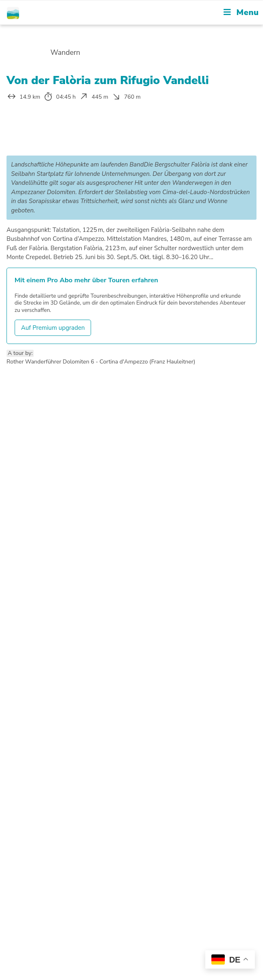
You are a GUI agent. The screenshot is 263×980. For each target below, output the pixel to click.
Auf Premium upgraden (53, 328)
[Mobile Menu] (241, 12)
